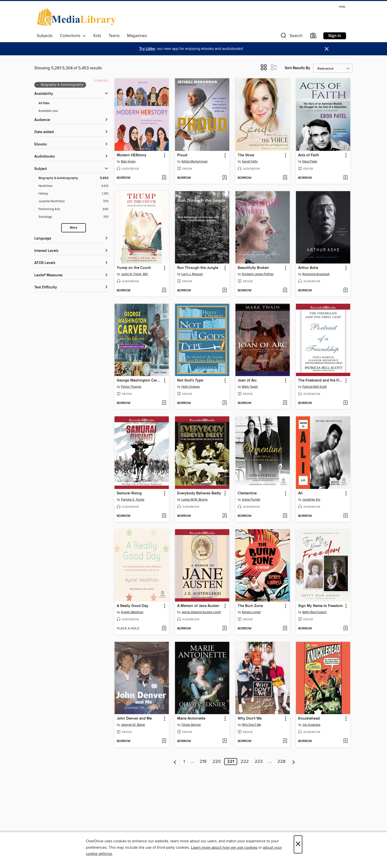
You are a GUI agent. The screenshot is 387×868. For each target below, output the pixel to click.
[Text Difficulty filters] (71, 288)
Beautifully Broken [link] (253, 268)
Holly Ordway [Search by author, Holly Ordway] (191, 387)
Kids (97, 36)
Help (342, 7)
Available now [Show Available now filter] (48, 111)
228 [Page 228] (281, 762)
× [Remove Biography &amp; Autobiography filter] (38, 85)
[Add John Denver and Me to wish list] (164, 741)
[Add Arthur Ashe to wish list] (345, 291)
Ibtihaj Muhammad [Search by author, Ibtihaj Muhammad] (194, 161)
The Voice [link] (246, 155)
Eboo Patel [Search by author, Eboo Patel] (310, 161)
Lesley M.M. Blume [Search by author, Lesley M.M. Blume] (194, 500)
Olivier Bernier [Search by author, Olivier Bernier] (191, 725)
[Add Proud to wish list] (224, 178)
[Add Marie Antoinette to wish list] (224, 741)
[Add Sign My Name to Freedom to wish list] (345, 629)
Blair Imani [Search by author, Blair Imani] (128, 161)
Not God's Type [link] (190, 381)
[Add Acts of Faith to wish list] (345, 178)
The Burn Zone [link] (250, 606)
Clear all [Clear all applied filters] (101, 81)
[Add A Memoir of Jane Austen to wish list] (224, 629)
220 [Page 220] (217, 762)
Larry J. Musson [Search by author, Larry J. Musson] (192, 274)
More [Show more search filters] (74, 228)
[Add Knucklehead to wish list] (345, 741)
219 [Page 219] (203, 762)
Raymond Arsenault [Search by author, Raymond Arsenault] (316, 274)
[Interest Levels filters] (71, 251)
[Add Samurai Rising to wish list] (164, 516)
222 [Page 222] (245, 762)
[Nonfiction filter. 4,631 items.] (73, 186)
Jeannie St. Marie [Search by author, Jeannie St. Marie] (133, 725)
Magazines (137, 36)
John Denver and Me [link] (134, 719)
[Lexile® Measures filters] (71, 275)
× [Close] (298, 844)
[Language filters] (71, 239)
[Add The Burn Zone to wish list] (285, 629)
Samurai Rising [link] (129, 493)
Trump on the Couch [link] (134, 268)
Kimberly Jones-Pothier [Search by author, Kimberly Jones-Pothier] (258, 274)
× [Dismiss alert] (327, 49)
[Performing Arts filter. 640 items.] (73, 209)
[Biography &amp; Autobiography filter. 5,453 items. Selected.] (73, 178)
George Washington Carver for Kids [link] (139, 381)
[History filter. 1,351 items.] (73, 194)
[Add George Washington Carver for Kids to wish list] (164, 403)
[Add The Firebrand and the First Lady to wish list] (345, 403)
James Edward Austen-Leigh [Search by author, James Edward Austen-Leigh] (201, 612)
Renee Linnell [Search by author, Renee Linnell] (251, 612)
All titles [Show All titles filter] (44, 103)
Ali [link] (300, 493)
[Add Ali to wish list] (345, 516)
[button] (291, 37)
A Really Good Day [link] (133, 606)
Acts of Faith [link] (309, 155)
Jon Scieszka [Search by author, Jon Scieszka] (311, 725)
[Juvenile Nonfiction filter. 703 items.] (73, 201)
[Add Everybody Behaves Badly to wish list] (224, 516)
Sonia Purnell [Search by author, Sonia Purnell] (251, 500)
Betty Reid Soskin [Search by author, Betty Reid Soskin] (314, 612)
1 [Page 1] (184, 762)
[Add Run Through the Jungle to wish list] (224, 291)
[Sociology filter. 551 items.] (73, 217)
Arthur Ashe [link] (308, 268)
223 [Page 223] (259, 762)
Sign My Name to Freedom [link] (320, 606)
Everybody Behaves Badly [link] (199, 493)
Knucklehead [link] (309, 719)
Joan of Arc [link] (247, 381)
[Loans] (313, 37)
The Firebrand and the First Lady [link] (321, 381)
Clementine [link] (247, 493)
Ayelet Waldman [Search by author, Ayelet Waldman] (132, 612)
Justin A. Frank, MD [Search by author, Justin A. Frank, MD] (134, 274)
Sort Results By (298, 68)
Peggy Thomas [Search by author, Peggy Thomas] (131, 387)
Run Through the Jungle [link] (198, 268)
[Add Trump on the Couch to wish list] (164, 291)
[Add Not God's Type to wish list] (224, 403)
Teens (114, 36)
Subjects (45, 36)
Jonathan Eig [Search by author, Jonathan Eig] (311, 500)
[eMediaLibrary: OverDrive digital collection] (77, 17)
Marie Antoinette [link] (191, 719)
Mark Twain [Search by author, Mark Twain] (250, 387)
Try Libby (147, 49)
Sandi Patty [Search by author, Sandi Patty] (250, 161)
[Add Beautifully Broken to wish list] (285, 291)
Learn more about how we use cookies (224, 848)
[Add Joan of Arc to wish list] (285, 403)
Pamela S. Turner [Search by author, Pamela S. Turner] (133, 500)
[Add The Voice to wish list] (285, 178)
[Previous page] (175, 762)
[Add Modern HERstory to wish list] (164, 178)
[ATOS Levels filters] (71, 263)
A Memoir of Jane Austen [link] (198, 606)
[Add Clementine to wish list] (285, 516)
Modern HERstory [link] (132, 155)
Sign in (335, 36)
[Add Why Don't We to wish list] (285, 741)
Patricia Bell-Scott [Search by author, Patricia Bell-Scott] (315, 387)
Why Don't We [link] (250, 719)
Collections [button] (73, 36)
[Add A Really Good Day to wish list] (164, 629)
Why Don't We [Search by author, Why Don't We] (251, 725)
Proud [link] (182, 155)
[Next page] (294, 762)
